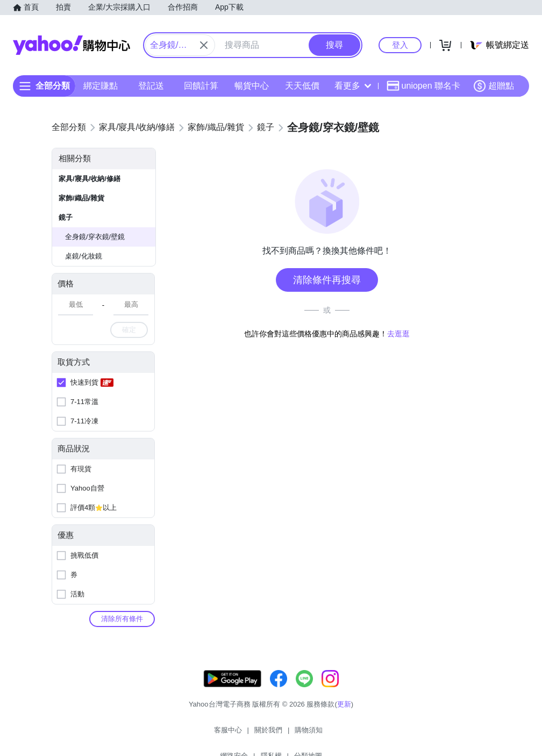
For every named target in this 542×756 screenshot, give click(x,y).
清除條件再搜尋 (327, 280)
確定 (129, 330)
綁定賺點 (101, 86)
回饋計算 (201, 86)
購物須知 (254, 734)
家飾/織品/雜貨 (81, 198)
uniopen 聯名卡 (423, 86)
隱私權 (332, 734)
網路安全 (295, 734)
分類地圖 (369, 734)
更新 (344, 715)
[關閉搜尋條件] (204, 45)
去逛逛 (398, 334)
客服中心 (173, 734)
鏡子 (66, 217)
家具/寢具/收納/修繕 (90, 179)
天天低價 (302, 86)
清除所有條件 (122, 619)
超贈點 (494, 86)
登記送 (151, 86)
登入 (400, 45)
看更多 (353, 86)
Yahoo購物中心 (72, 45)
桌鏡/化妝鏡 (84, 256)
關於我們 (213, 734)
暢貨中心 (252, 86)
